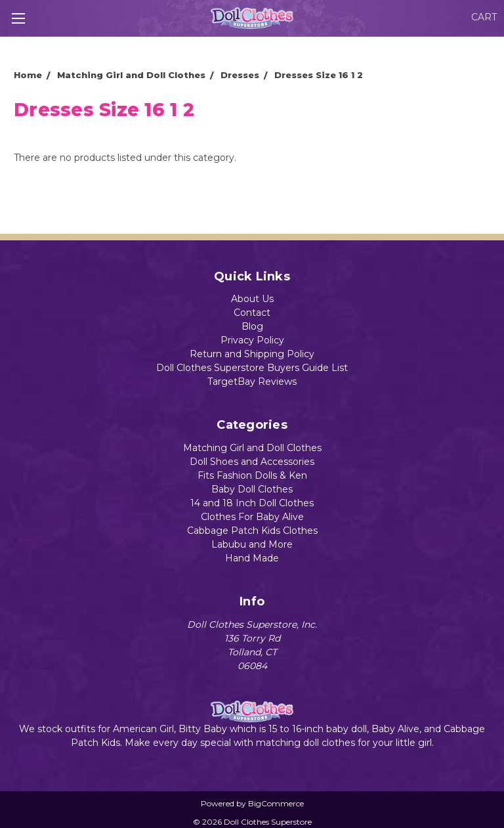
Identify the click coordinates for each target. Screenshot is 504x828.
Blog (252, 326)
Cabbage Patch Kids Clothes (252, 531)
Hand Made (252, 558)
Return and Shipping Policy (252, 354)
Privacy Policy (252, 340)
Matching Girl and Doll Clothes (252, 448)
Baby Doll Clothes (252, 489)
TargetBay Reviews (252, 381)
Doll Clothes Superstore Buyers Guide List (252, 368)
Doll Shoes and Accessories (252, 462)
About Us (252, 299)
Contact (252, 313)
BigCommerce (276, 803)
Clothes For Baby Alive (252, 517)
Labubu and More (252, 544)
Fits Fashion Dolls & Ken (252, 475)
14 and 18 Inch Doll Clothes (252, 503)
